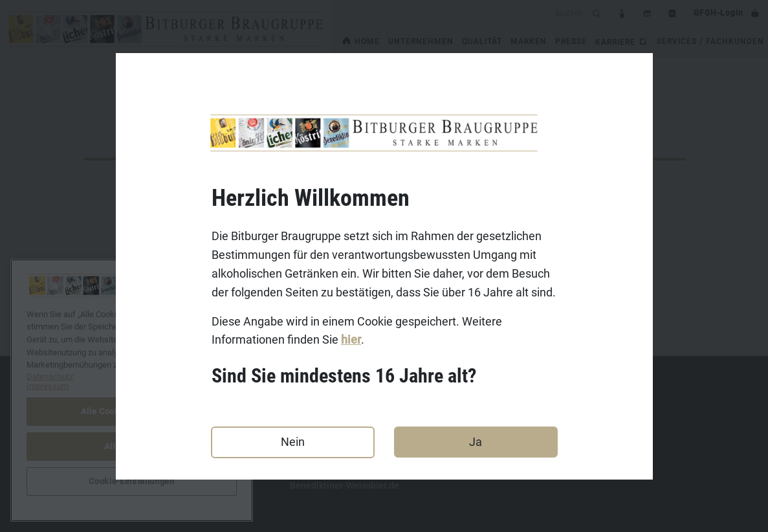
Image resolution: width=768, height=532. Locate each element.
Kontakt (100, 405)
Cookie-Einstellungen (131, 481)
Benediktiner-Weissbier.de (345, 485)
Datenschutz (109, 445)
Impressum (106, 425)
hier (351, 340)
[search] (460, 13)
